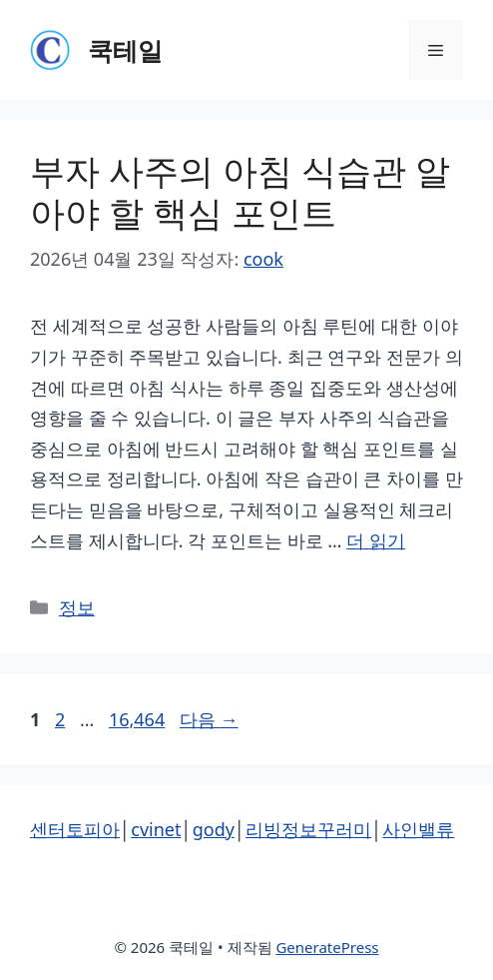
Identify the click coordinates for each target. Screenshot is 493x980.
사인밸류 (418, 829)
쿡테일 (125, 50)
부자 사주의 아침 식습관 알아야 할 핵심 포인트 (240, 191)
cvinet (156, 829)
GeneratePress (327, 947)
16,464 (136, 719)
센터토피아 (75, 829)
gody (214, 829)
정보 (77, 607)
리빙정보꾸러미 (308, 829)
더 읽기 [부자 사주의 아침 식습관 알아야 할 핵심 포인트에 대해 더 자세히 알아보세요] (376, 540)
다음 (209, 719)
